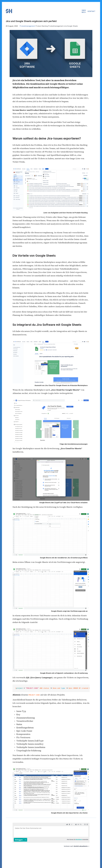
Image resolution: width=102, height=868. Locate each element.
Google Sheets (72, 26)
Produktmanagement (27, 26)
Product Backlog (42, 26)
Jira (65, 26)
